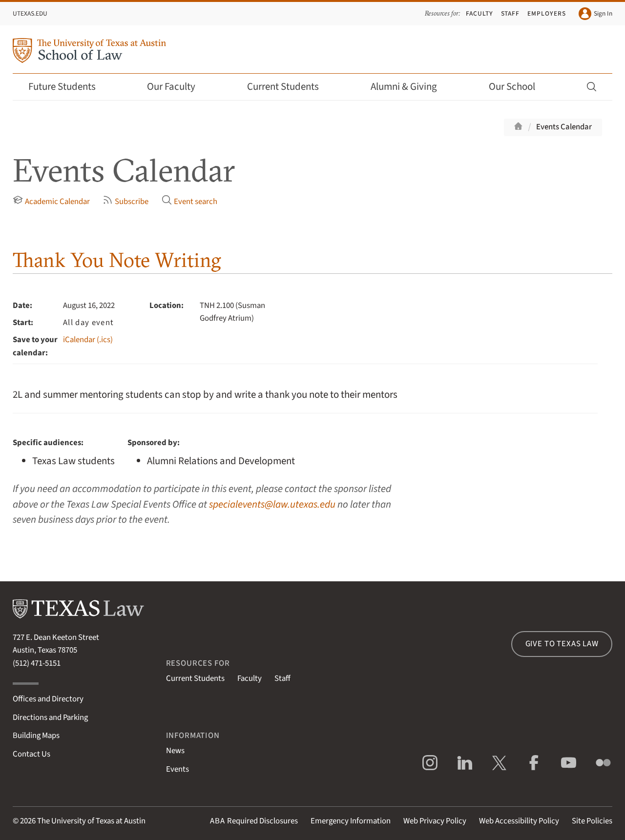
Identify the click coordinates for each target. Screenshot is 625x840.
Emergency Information (351, 821)
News (175, 751)
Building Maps (36, 736)
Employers (547, 13)
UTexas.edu (30, 13)
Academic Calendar (51, 201)
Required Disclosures (254, 821)
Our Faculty (178, 87)
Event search (189, 201)
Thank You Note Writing (117, 260)
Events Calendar (564, 127)
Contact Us (31, 754)
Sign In (595, 14)
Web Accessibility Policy (519, 821)
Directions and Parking (50, 717)
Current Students (290, 87)
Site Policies (592, 821)
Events (177, 769)
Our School (519, 87)
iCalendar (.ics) (88, 340)
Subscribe (125, 201)
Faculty (479, 13)
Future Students (69, 87)
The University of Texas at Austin (91, 821)
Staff (510, 13)
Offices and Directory (48, 699)
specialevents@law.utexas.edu (272, 504)
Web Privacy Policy (435, 821)
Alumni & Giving (410, 87)
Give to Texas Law (562, 644)
